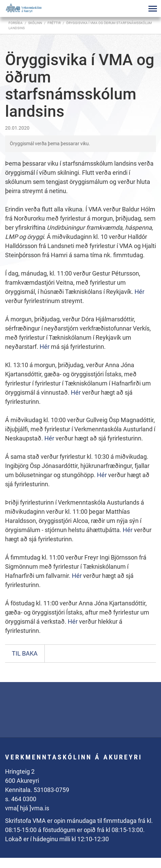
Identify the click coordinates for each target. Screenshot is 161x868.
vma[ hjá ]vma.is (27, 808)
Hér (139, 292)
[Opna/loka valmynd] (153, 8)
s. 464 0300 (21, 799)
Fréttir (54, 23)
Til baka (25, 653)
